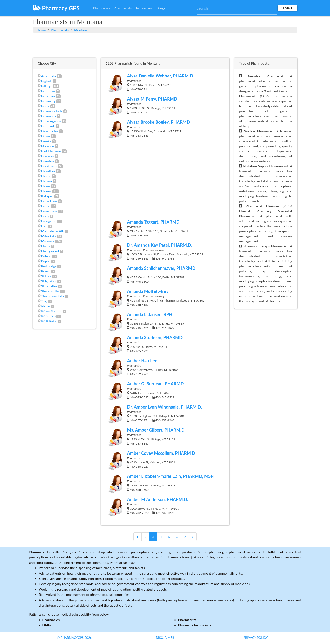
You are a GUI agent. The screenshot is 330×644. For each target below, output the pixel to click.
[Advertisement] (165, 45)
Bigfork (47, 81)
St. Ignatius (49, 286)
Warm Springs (52, 311)
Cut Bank (48, 126)
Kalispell (47, 196)
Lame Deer (49, 201)
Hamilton (48, 171)
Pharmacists (123, 8)
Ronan (46, 271)
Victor (46, 306)
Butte (45, 106)
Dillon (46, 136)
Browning (48, 101)
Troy (44, 301)
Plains (46, 246)
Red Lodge (49, 266)
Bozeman (48, 96)
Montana (81, 30)
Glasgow (48, 156)
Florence (48, 146)
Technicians (144, 8)
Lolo (44, 226)
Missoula (48, 241)
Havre (46, 186)
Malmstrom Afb (53, 231)
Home (41, 30)
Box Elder (48, 91)
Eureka (46, 141)
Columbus (49, 116)
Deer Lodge (50, 131)
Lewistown (49, 211)
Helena (46, 191)
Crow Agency (51, 121)
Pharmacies (101, 8)
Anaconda (48, 76)
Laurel (46, 206)
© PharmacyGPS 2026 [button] (74, 638)
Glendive (48, 161)
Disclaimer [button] (165, 638)
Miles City (49, 236)
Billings (46, 86)
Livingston (49, 221)
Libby (45, 216)
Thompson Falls (53, 296)
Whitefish (48, 316)
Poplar (46, 261)
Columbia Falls (52, 111)
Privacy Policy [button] (256, 638)
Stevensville (50, 291)
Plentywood (50, 251)
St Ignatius (49, 281)
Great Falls (49, 166)
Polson (46, 256)
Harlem (47, 181)
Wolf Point (49, 321)
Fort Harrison (51, 151)
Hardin (46, 176)
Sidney (46, 276)
